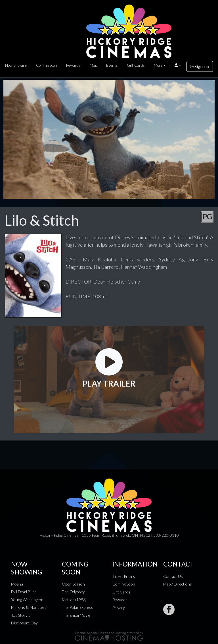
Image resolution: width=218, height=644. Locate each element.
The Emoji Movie (76, 615)
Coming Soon (47, 65)
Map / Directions (178, 584)
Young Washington (27, 600)
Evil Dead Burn (24, 592)
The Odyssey (73, 592)
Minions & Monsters (29, 607)
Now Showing (16, 65)
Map (93, 65)
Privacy (119, 608)
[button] (178, 65)
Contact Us (173, 576)
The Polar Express (77, 607)
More (158, 65)
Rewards (73, 65)
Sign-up (200, 66)
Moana (17, 584)
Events (112, 65)
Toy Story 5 (21, 615)
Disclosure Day (24, 623)
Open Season (73, 584)
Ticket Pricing (124, 576)
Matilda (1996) (74, 600)
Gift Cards (136, 65)
